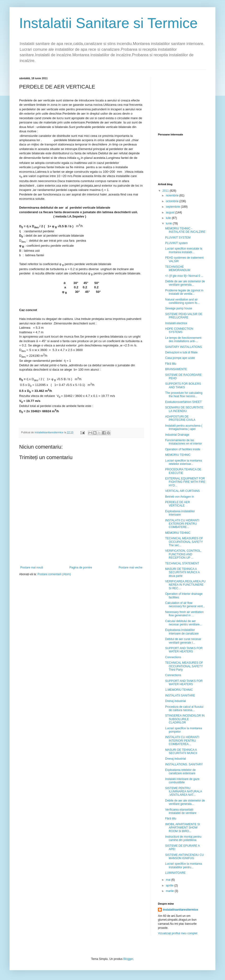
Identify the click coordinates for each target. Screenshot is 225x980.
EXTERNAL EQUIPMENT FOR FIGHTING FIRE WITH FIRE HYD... (185, 482)
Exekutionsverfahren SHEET (183, 402)
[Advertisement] (182, 101)
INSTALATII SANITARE (180, 696)
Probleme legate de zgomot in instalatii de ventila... (184, 292)
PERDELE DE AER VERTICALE (177, 504)
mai (169, 880)
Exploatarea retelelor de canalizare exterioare (180, 772)
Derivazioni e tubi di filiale (181, 352)
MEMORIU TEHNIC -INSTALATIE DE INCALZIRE (185, 230)
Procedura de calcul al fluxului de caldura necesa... (184, 708)
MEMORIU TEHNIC (178, 455)
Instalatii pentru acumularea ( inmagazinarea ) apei (184, 427)
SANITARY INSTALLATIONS (184, 347)
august (171, 212)
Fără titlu (171, 364)
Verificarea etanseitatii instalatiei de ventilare (181, 811)
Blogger (128, 959)
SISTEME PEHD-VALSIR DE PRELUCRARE (184, 316)
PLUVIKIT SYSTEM (178, 238)
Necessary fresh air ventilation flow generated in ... (184, 614)
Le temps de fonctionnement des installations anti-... (183, 340)
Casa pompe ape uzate (180, 358)
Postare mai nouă (32, 568)
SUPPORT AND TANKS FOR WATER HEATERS (184, 650)
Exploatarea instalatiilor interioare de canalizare (182, 632)
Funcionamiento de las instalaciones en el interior (184, 442)
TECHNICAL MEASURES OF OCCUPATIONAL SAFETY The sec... (184, 542)
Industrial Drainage (177, 435)
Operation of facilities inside (183, 449)
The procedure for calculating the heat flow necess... (184, 395)
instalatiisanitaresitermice (180, 910)
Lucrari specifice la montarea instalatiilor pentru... (183, 865)
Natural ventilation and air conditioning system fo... (182, 301)
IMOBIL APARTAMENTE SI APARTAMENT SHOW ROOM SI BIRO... (183, 828)
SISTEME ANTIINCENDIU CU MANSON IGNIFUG (184, 857)
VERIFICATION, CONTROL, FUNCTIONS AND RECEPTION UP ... (183, 554)
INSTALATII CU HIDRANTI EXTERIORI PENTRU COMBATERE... (182, 524)
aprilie (170, 885)
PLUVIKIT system (176, 243)
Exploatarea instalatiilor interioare (180, 513)
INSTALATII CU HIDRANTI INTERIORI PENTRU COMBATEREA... (182, 741)
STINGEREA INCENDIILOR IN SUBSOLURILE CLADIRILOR (185, 719)
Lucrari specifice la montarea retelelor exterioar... (183, 462)
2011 (166, 191)
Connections (173, 657)
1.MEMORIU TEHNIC (179, 690)
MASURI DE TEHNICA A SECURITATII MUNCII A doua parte (182, 572)
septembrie (173, 207)
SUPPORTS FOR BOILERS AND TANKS (183, 385)
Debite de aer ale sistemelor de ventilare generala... (185, 283)
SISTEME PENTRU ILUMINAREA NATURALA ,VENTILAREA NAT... (183, 792)
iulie (169, 218)
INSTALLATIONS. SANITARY (184, 764)
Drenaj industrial (176, 701)
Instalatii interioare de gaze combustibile (182, 781)
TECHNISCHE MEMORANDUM (178, 268)
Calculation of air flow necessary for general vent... (185, 605)
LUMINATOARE (175, 873)
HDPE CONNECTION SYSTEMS (179, 330)
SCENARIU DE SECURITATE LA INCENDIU (184, 409)
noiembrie (173, 195)
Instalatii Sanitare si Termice (108, 23)
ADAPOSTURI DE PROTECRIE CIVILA (180, 418)
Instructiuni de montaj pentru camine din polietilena (183, 838)
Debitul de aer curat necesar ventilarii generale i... (183, 641)
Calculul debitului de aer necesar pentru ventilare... (184, 623)
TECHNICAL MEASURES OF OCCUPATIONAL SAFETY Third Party (184, 666)
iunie (169, 223)
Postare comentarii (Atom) (54, 574)
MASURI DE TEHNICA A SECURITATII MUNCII (181, 752)
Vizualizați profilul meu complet (178, 933)
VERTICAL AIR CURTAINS (182, 491)
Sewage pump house (179, 308)
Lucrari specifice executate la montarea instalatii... (184, 250)
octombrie (173, 201)
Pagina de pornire (81, 568)
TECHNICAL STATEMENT (182, 563)
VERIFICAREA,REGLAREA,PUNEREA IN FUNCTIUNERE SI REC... (185, 585)
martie (170, 891)
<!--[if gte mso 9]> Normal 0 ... (184, 276)
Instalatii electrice (176, 323)
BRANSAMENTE (176, 369)
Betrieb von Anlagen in (180, 497)
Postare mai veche (131, 568)
